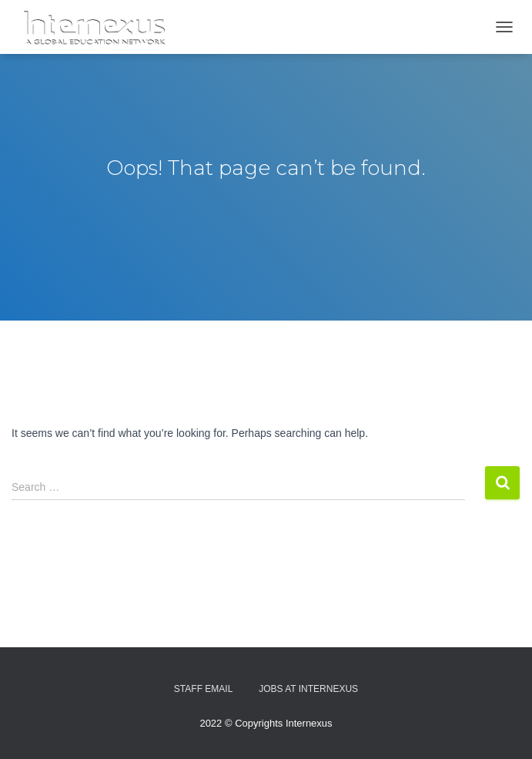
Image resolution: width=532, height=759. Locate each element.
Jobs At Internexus (308, 689)
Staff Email (203, 689)
